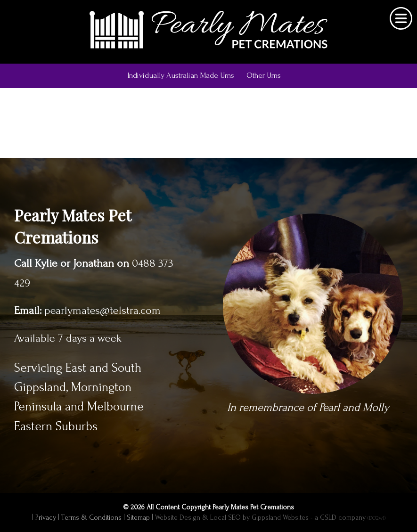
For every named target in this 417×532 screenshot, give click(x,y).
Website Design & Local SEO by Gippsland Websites (232, 518)
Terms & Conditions (91, 518)
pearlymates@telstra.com (102, 311)
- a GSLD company (348, 518)
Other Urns (264, 75)
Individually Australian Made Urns (181, 75)
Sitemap (138, 518)
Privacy (46, 518)
